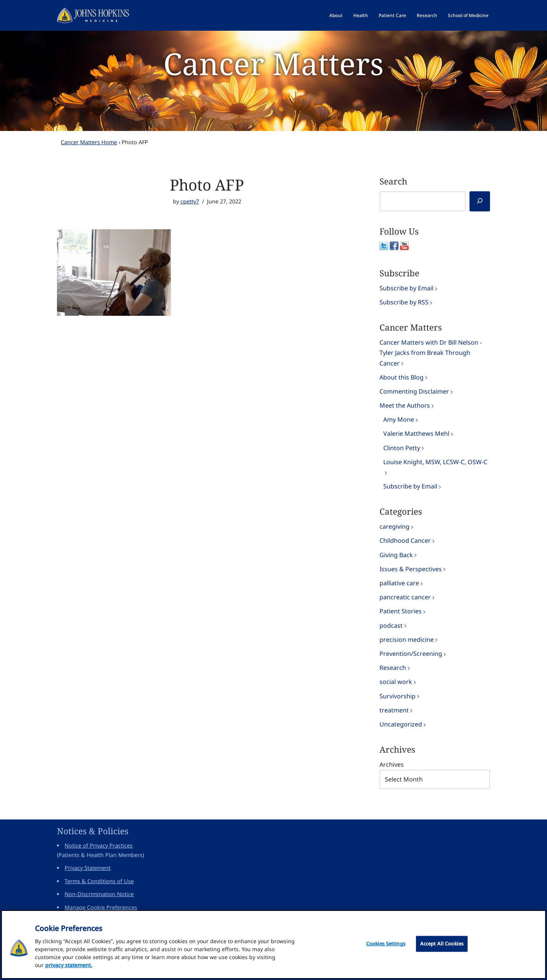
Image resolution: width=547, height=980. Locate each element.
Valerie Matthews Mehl (416, 433)
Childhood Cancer (405, 540)
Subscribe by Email (406, 288)
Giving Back (396, 555)
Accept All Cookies (442, 947)
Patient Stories (401, 611)
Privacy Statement (88, 868)
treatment (394, 710)
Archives (392, 764)
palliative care (399, 583)
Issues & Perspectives (411, 569)
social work (396, 682)
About (336, 15)
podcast (391, 625)
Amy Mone (399, 419)
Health (361, 15)
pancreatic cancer (405, 597)
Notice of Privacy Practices (99, 845)
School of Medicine (468, 15)
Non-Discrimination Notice (99, 894)
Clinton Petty (402, 448)
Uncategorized (401, 724)
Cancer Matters (273, 63)
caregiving (394, 526)
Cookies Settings (386, 947)
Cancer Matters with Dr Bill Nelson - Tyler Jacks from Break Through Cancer (431, 353)
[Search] (480, 201)
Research (427, 15)
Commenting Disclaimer (414, 391)
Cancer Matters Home (89, 142)
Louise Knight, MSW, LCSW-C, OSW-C (435, 462)
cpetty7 (190, 201)
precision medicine (407, 640)
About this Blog (402, 377)
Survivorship (398, 696)
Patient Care (392, 15)
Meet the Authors (405, 405)
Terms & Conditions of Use (99, 881)
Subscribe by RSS (404, 302)
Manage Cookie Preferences (101, 907)
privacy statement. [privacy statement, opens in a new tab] (69, 968)
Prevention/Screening (411, 654)
